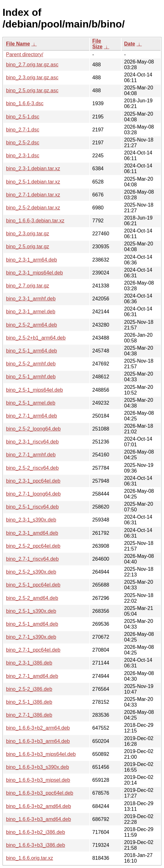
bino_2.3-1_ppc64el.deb (33, 481)
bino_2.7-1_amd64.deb (32, 676)
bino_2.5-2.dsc (23, 143)
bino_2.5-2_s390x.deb (31, 572)
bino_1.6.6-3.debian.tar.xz (35, 221)
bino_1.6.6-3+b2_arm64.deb (38, 728)
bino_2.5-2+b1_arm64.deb (36, 338)
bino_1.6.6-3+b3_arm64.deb (38, 741)
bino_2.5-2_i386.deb (29, 689)
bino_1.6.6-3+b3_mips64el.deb (41, 754)
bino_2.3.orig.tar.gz (28, 234)
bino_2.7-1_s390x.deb (31, 637)
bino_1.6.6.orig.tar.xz (30, 858)
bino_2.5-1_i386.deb (29, 702)
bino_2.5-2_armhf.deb (31, 364)
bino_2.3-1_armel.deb (31, 312)
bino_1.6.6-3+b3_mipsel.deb (38, 780)
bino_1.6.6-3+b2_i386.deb (35, 832)
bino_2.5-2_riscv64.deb (32, 468)
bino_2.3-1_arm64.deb (32, 260)
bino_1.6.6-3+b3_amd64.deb (38, 819)
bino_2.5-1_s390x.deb (31, 611)
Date (130, 44)
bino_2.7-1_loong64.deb (33, 494)
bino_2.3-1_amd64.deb (32, 533)
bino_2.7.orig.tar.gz (28, 286)
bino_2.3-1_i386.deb (29, 663)
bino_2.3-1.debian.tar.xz (33, 169)
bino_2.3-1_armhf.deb (31, 299)
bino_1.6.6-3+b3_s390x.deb (38, 767)
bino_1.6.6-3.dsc (25, 103)
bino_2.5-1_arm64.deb (32, 351)
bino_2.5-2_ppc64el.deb (33, 546)
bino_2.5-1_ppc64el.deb (33, 585)
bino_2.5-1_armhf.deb (31, 377)
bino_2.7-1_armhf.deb (31, 455)
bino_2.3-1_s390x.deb (31, 520)
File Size (98, 44)
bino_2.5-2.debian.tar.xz (33, 208)
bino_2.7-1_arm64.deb (32, 416)
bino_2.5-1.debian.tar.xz (33, 182)
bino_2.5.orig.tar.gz (28, 247)
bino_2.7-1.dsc (23, 130)
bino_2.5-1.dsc (23, 117)
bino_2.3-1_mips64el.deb (35, 273)
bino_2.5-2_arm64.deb (32, 325)
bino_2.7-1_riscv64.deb (32, 559)
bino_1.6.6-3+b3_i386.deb (35, 845)
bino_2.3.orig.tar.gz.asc (32, 78)
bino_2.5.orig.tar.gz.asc (32, 90)
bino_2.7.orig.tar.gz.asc (32, 65)
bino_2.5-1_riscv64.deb (32, 507)
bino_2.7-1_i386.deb (29, 715)
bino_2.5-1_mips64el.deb (35, 390)
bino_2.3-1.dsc (23, 156)
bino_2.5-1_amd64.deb (32, 624)
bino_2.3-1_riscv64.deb (32, 442)
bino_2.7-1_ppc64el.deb (33, 650)
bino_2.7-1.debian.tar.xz (33, 195)
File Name (18, 44)
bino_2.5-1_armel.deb (31, 403)
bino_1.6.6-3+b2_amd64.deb (38, 806)
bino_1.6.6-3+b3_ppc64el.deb (40, 793)
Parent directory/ (25, 54)
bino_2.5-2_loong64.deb (33, 429)
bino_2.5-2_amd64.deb (32, 598)
